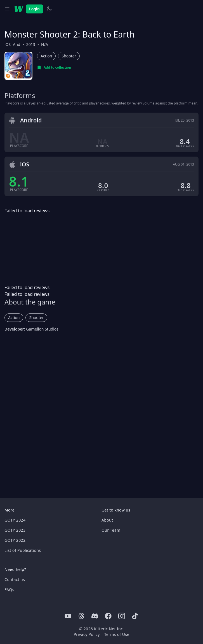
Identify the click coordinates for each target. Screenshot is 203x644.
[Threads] (81, 616)
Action (46, 56)
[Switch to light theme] (49, 9)
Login (34, 9)
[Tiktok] (135, 616)
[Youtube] (68, 616)
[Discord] (95, 616)
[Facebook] (108, 616)
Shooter (69, 56)
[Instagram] (122, 616)
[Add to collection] (54, 68)
